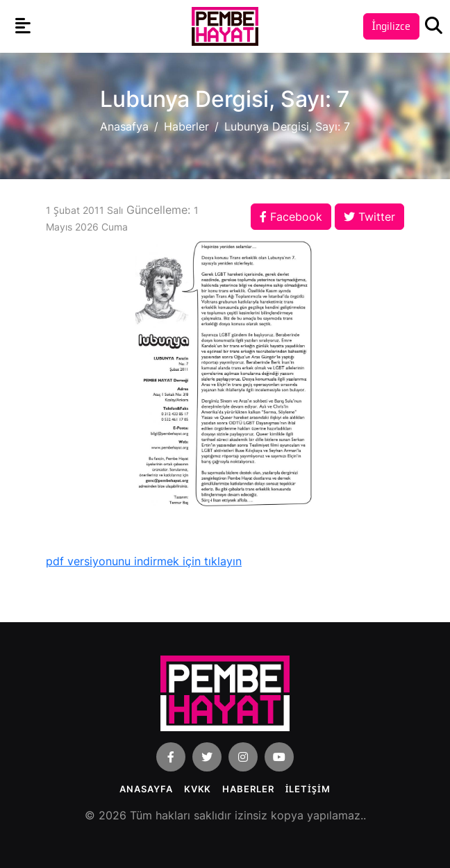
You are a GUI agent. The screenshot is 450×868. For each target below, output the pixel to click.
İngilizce (391, 26)
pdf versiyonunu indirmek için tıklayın (144, 561)
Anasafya (124, 126)
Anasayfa (146, 789)
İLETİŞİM (308, 789)
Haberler (186, 126)
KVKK (198, 789)
